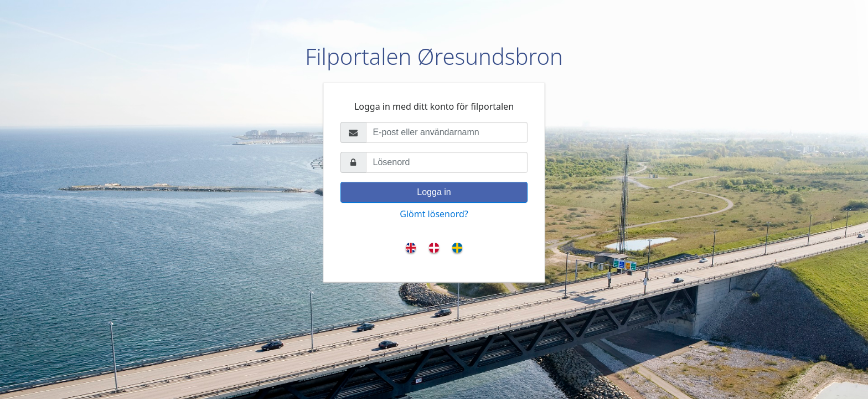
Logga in (434, 192)
